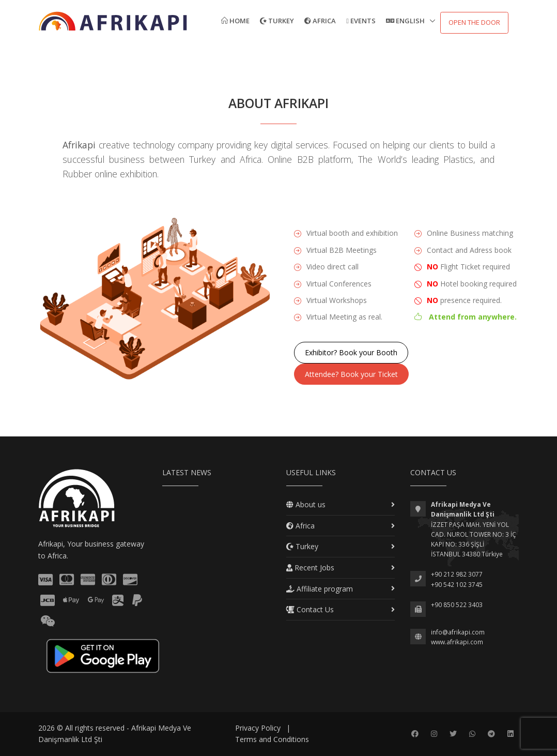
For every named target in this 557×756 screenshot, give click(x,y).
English (406, 21)
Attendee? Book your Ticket (351, 374)
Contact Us (310, 609)
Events (361, 21)
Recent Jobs (310, 568)
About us (306, 504)
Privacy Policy (258, 728)
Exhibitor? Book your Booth (351, 352)
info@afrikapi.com (458, 632)
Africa (320, 21)
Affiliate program (320, 589)
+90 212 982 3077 (457, 574)
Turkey (277, 21)
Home (235, 21)
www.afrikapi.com (457, 642)
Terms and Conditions (272, 739)
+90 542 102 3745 (457, 585)
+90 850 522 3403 (457, 605)
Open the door (474, 22)
